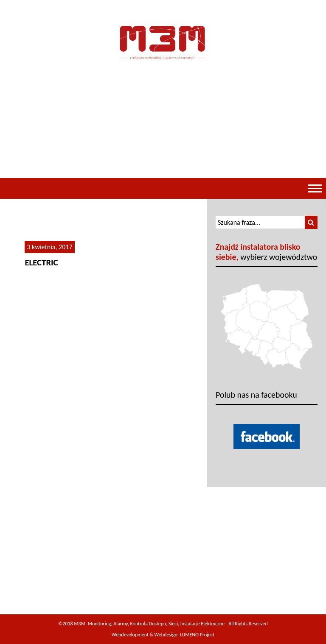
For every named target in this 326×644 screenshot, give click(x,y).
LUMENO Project (197, 635)
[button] (311, 222)
